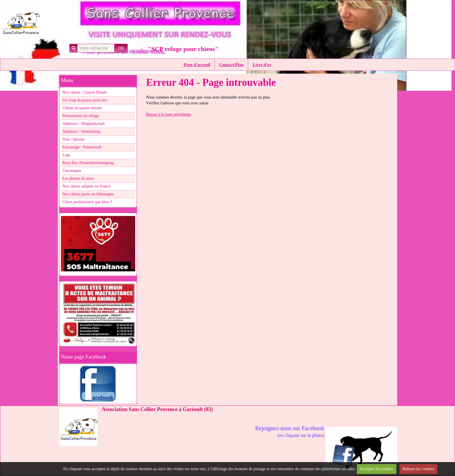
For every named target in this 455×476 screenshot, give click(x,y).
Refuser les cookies (418, 469)
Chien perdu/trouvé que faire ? (87, 202)
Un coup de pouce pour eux (85, 100)
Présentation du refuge (81, 116)
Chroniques (72, 171)
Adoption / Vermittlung (81, 131)
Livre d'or (262, 65)
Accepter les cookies (377, 469)
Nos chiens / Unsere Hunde (85, 92)
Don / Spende (73, 139)
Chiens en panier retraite (82, 108)
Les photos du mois (78, 178)
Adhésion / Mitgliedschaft (84, 124)
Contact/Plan (231, 65)
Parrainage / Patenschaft (82, 147)
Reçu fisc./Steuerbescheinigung (88, 163)
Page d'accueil (197, 65)
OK (121, 48)
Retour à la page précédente (168, 114)
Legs (66, 155)
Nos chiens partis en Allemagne (88, 194)
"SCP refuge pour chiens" (183, 49)
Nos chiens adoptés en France (86, 186)
